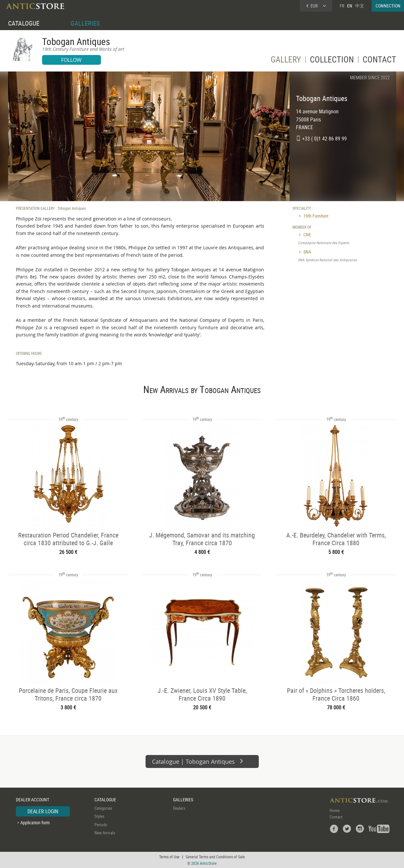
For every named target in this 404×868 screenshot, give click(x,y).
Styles (99, 816)
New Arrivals (105, 833)
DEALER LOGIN (43, 811)
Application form (35, 823)
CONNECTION (388, 6)
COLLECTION (332, 61)
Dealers (179, 808)
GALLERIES (85, 23)
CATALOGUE (24, 23)
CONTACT (379, 61)
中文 (360, 6)
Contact (336, 817)
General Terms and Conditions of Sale (215, 857)
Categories (103, 808)
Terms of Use (169, 857)
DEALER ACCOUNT (33, 800)
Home (335, 810)
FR (342, 6)
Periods (101, 825)
